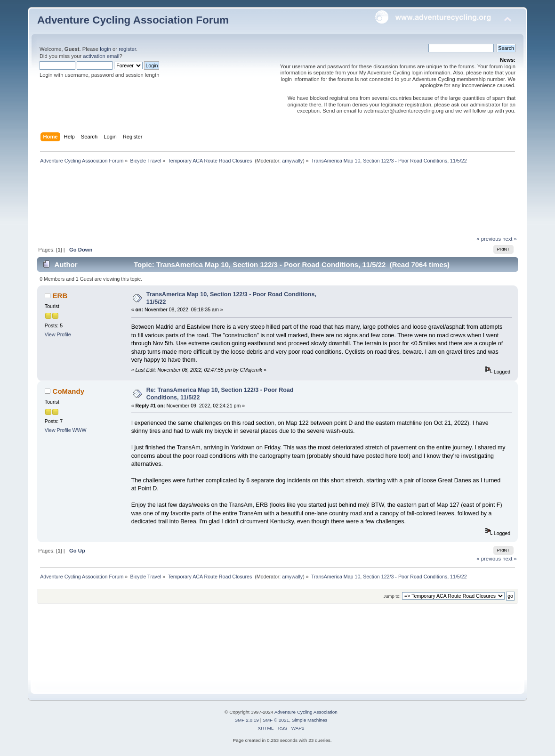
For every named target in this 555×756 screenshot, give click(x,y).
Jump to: (392, 596)
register (127, 49)
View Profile (58, 334)
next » (510, 239)
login (105, 49)
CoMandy (68, 391)
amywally (292, 161)
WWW (80, 430)
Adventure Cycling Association (306, 712)
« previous (489, 239)
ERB (60, 296)
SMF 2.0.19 (247, 720)
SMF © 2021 (276, 720)
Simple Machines (310, 720)
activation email (101, 56)
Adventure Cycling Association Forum (133, 20)
